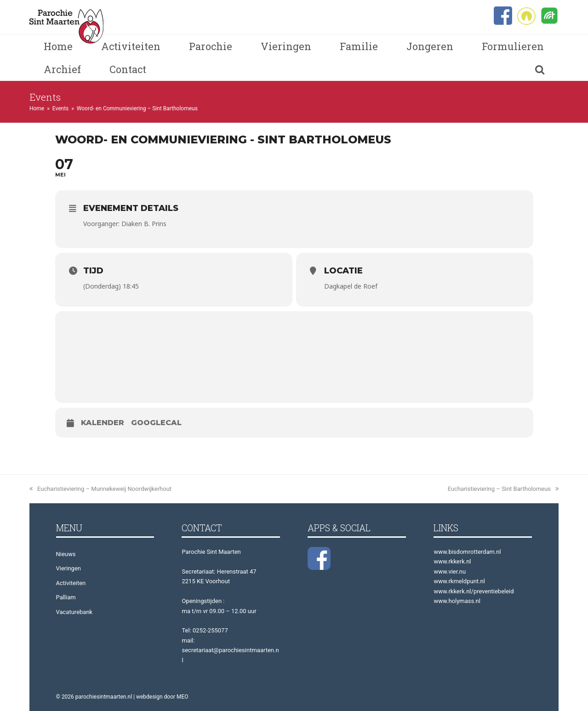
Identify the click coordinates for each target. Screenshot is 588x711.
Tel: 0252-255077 (205, 630)
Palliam (66, 597)
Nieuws (66, 554)
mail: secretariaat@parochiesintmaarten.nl (230, 650)
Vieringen (69, 568)
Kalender (103, 423)
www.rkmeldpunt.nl (459, 581)
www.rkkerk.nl (452, 561)
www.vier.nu (450, 572)
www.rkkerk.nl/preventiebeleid (474, 591)
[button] (540, 69)
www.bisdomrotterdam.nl (467, 552)
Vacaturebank (74, 612)
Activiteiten (71, 583)
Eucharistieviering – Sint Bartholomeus (503, 489)
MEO (183, 697)
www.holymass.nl (457, 601)
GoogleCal (156, 423)
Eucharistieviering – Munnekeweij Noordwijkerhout (100, 489)
